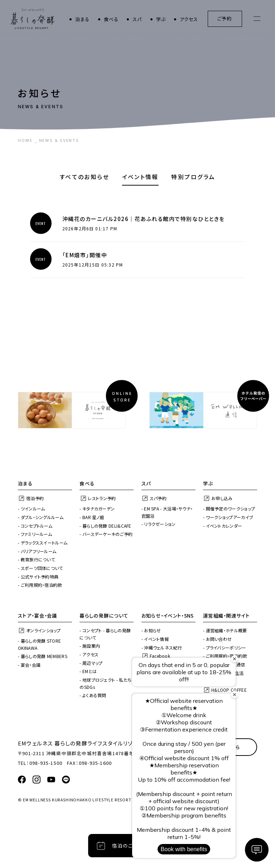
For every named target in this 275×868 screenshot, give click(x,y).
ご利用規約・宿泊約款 (42, 585)
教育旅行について (38, 559)
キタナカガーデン (98, 509)
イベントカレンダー (224, 526)
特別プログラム (193, 177)
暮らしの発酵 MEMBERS (44, 656)
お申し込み (222, 498)
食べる (111, 19)
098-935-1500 (46, 763)
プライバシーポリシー (226, 648)
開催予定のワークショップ (231, 509)
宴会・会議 (31, 665)
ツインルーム (33, 509)
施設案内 (91, 646)
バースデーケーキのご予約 (108, 534)
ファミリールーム (36, 534)
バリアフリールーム (39, 551)
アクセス (189, 19)
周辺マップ (93, 663)
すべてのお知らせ (85, 177)
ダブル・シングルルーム (42, 517)
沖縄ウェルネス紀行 (163, 648)
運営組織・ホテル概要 (226, 630)
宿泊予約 (35, 498)
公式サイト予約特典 (40, 577)
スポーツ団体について (42, 568)
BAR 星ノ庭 (93, 517)
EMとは (90, 671)
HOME (25, 141)
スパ (137, 19)
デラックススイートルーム (44, 543)
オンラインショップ (44, 630)
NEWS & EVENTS (59, 141)
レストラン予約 (102, 498)
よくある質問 (94, 695)
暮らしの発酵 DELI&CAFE (107, 526)
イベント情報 (140, 177)
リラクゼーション (160, 524)
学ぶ (161, 19)
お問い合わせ (219, 639)
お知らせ (152, 630)
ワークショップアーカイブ (230, 517)
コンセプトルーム (37, 526)
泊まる (83, 19)
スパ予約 (158, 498)
